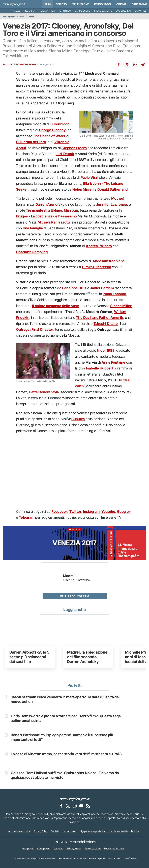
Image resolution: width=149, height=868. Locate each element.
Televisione (81, 4)
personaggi (103, 4)
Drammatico (83, 580)
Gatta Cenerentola (44, 392)
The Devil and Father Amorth (100, 318)
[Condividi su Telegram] (143, 64)
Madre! (69, 576)
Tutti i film (65, 11)
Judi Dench (65, 154)
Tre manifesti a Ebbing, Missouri (52, 210)
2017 (71, 580)
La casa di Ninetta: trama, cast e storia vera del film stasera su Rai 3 (66, 754)
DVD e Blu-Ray (123, 11)
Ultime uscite (83, 11)
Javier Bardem (102, 288)
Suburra (78, 419)
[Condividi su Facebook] (119, 64)
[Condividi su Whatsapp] (135, 64)
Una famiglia (33, 228)
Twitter (75, 512)
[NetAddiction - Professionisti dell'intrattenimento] (83, 842)
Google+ (124, 512)
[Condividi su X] (127, 64)
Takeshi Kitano (106, 324)
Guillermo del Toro (31, 142)
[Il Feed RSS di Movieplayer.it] (88, 806)
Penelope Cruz (74, 288)
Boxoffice (141, 11)
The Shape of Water (49, 136)
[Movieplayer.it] (14, 4)
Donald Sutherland (113, 189)
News (17, 11)
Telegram (27, 517)
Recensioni (31, 11)
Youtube (108, 512)
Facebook (59, 512)
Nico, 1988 (106, 350)
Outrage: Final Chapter (35, 329)
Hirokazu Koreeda (96, 267)
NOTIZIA (7, 64)
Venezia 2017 (74, 537)
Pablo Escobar (114, 294)
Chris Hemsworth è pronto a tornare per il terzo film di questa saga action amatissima (66, 718)
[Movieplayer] (75, 799)
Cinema (121, 4)
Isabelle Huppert (100, 368)
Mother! (118, 198)
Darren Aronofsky (50, 204)
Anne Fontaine (113, 362)
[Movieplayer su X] (68, 806)
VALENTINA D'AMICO (27, 64)
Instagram (91, 512)
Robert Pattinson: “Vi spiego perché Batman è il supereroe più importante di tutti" (62, 737)
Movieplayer (9, 16)
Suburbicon (60, 124)
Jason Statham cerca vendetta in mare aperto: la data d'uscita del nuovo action (65, 699)
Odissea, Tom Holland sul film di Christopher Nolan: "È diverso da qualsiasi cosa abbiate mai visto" (65, 775)
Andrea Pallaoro (99, 246)
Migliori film (48, 11)
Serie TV (62, 4)
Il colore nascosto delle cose (56, 306)
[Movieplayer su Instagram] (75, 806)
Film (48, 4)
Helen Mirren (83, 189)
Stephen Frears (74, 148)
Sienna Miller (121, 306)
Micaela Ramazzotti (54, 222)
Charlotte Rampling (32, 252)
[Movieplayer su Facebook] (61, 806)
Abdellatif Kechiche (109, 261)
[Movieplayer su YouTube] (81, 806)
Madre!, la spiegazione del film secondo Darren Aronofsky (87, 657)
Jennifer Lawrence (112, 204)
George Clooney (52, 130)
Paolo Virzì (89, 177)
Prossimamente (103, 11)
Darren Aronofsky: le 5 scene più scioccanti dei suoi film (29, 657)
